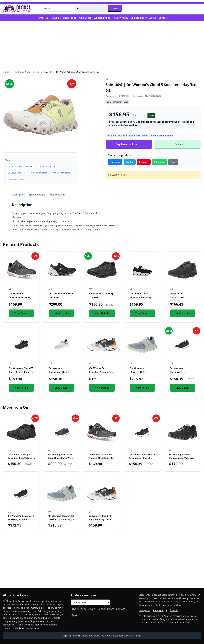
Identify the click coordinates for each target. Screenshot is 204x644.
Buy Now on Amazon (129, 144)
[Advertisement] (102, 47)
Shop (66, 18)
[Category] (91, 8)
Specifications (37, 195)
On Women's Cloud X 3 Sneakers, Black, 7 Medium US (21, 372)
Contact (163, 18)
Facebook (115, 162)
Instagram (144, 610)
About (153, 18)
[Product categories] (90, 602)
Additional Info (57, 195)
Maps (74, 615)
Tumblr (174, 610)
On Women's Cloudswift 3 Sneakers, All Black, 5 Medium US (142, 458)
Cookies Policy (139, 18)
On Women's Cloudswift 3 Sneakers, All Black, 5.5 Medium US (21, 519)
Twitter (130, 162)
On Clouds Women (62, 173)
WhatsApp (159, 162)
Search (115, 8)
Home (40, 18)
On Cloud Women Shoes (27, 72)
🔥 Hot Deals (53, 18)
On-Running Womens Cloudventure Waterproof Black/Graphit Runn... (182, 458)
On (107, 79)
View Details (21, 313)
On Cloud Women (39, 173)
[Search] (58, 8)
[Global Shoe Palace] (17, 8)
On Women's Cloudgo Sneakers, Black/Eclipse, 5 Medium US (21, 458)
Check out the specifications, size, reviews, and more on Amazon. (140, 135)
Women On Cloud (16, 179)
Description (18, 195)
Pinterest (144, 162)
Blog (74, 18)
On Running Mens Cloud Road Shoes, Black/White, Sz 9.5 (61, 458)
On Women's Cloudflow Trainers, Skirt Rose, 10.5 (20, 297)
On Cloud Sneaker (47, 166)
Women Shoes (102, 18)
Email (173, 162)
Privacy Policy (120, 18)
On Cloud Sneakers (17, 173)
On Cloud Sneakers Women (20, 166)
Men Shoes (85, 18)
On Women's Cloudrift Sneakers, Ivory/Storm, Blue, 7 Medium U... (100, 519)
